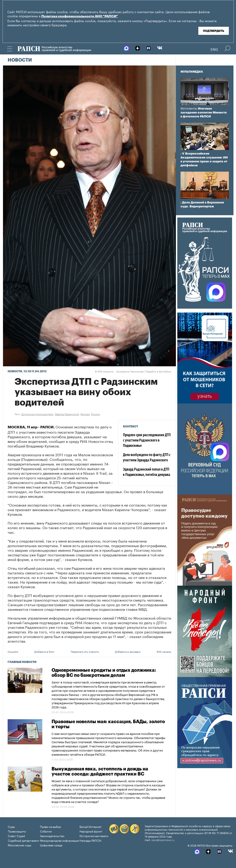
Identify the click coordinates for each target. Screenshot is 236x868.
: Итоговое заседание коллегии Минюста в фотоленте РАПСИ (204, 112)
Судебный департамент (24, 840)
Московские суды (20, 845)
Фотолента (188, 109)
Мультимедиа (192, 72)
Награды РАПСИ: (91, 840)
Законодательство (52, 836)
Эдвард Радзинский (67, 414)
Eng (214, 49)
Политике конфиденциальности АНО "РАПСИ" (80, 16)
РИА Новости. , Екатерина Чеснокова (119, 371)
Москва (85, 414)
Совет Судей (16, 836)
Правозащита (17, 831)
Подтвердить (214, 31)
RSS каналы (164, 651)
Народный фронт (91, 831)
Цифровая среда (51, 845)
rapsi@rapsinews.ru (163, 840)
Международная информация (59, 840)
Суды (11, 826)
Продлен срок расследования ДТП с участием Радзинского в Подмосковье (147, 441)
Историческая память (94, 836)
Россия (95, 414)
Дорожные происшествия (37, 414)
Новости (20, 60)
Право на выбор (51, 826)
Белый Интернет (91, 826)
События (46, 831)
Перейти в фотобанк (158, 371)
